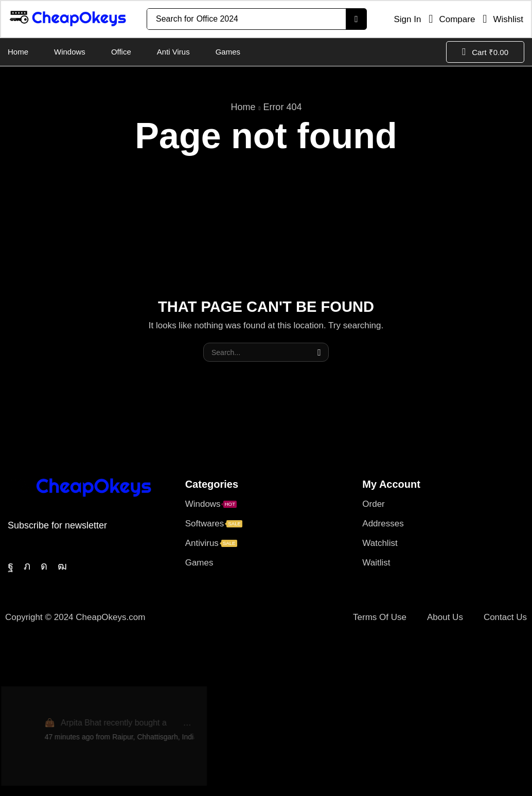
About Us (445, 617)
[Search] (356, 19)
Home (243, 107)
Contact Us (505, 617)
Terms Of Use (380, 617)
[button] (404, 19)
